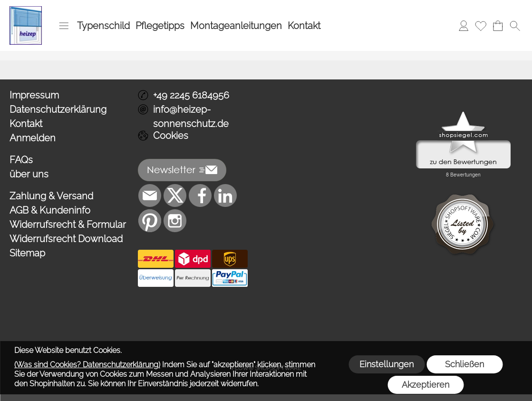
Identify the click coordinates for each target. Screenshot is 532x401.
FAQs (21, 160)
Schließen (464, 364)
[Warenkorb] (498, 26)
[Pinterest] (150, 221)
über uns (29, 174)
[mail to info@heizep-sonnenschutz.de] (150, 196)
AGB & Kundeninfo (50, 210)
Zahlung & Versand (51, 196)
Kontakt (304, 26)
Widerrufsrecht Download (66, 239)
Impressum (34, 95)
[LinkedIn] (225, 196)
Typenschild (103, 26)
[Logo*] (26, 10)
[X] (175, 196)
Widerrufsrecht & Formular (68, 225)
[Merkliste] (481, 26)
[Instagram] (175, 221)
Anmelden (33, 138)
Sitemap (27, 253)
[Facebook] (200, 196)
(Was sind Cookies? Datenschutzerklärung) (87, 365)
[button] (64, 26)
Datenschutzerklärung (58, 109)
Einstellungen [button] (387, 364)
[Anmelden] (464, 26)
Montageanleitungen (236, 26)
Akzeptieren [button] (426, 385)
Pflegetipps (160, 26)
